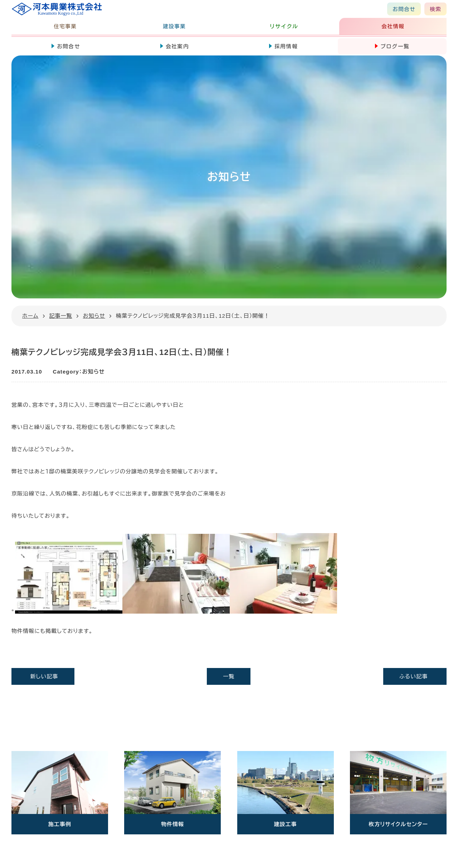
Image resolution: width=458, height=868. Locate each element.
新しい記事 (44, 676)
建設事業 (174, 26)
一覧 (229, 676)
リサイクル (284, 26)
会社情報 (393, 26)
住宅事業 (65, 26)
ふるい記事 (413, 676)
